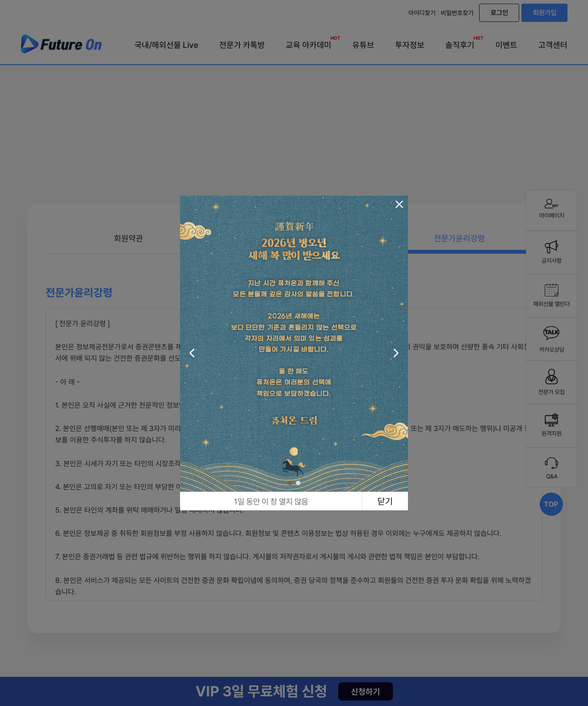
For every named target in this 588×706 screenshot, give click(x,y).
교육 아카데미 (309, 43)
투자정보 (410, 45)
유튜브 (363, 45)
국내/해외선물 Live (166, 45)
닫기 (385, 501)
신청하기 (366, 692)
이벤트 (506, 45)
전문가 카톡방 (242, 45)
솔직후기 (460, 43)
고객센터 (553, 45)
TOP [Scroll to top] (551, 504)
